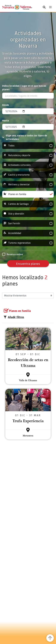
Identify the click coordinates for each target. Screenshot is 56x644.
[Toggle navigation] (50, 7)
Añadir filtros (14, 317)
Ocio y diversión (28, 214)
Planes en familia (28, 194)
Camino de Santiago (28, 204)
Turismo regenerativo (28, 243)
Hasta (6, 120)
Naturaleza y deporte (28, 155)
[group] (28, 146)
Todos (28, 146)
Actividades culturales (28, 165)
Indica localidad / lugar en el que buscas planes (24, 87)
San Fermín (28, 223)
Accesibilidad (28, 233)
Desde (6, 105)
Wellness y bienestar (28, 185)
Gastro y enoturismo (28, 175)
